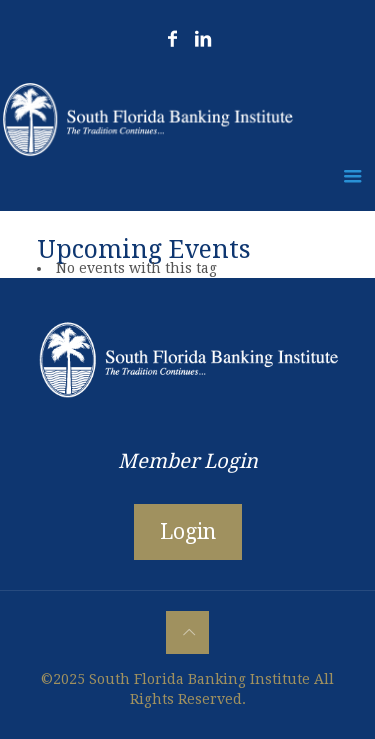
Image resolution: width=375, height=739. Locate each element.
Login (188, 531)
